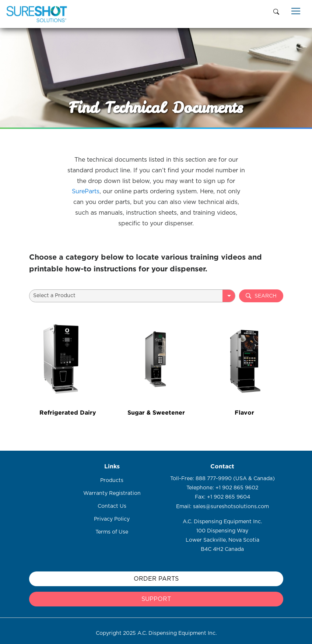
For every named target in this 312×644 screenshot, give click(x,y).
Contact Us (112, 506)
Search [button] (261, 296)
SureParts (86, 191)
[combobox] (132, 296)
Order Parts (156, 579)
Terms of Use (112, 532)
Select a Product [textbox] (54, 296)
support (156, 599)
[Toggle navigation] (296, 11)
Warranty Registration (112, 493)
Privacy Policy (112, 519)
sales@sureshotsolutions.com (231, 507)
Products (112, 481)
